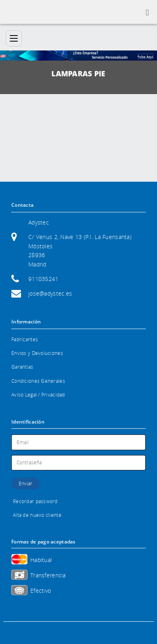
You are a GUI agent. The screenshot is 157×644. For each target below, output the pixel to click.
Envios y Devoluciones (37, 353)
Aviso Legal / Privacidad (38, 395)
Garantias (22, 367)
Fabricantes (25, 339)
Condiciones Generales (38, 381)
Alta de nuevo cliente (37, 515)
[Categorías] (14, 38)
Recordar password (35, 501)
